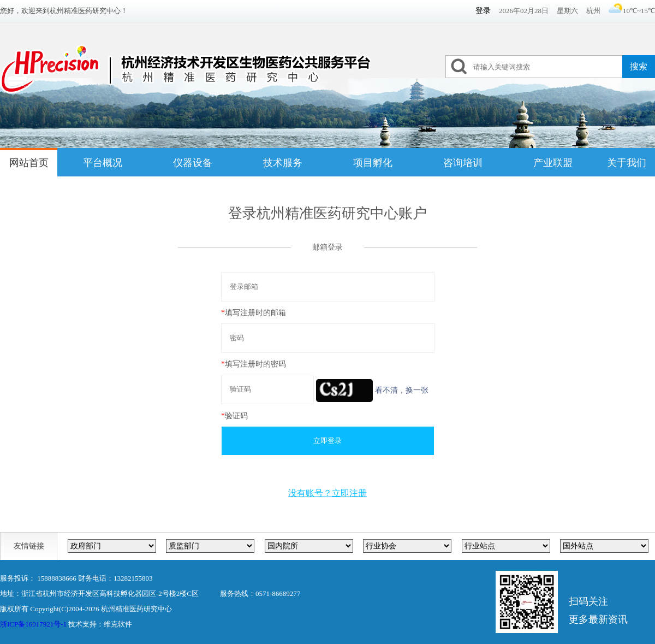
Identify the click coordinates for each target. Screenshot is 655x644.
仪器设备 (193, 163)
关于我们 (627, 163)
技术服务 (283, 163)
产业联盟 (553, 163)
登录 (483, 11)
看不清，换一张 (402, 390)
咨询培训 (463, 163)
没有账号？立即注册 (327, 493)
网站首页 (29, 163)
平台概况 (103, 163)
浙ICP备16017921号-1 (33, 624)
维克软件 (118, 624)
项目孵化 (373, 163)
